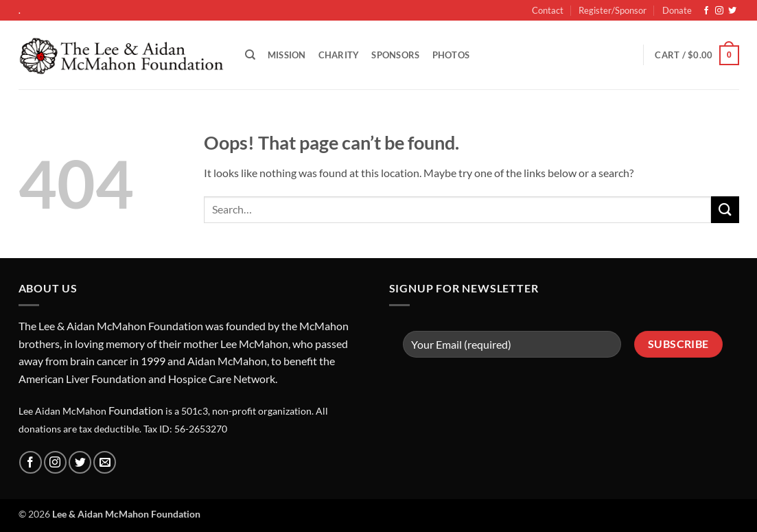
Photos (451, 55)
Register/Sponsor (613, 10)
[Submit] (725, 210)
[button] (697, 56)
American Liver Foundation (82, 379)
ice (201, 379)
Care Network (242, 379)
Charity (339, 55)
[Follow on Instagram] (719, 11)
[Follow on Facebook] (706, 11)
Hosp (181, 379)
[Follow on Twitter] (732, 11)
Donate (677, 10)
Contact (548, 10)
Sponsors (395, 55)
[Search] (250, 55)
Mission (287, 55)
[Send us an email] (105, 462)
